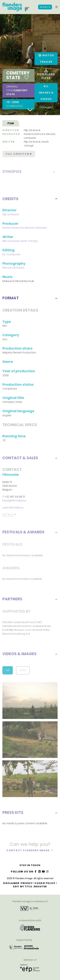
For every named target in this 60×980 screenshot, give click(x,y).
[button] (56, 7)
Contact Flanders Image (28, 851)
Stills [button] (23, 671)
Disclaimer (11, 883)
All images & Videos (46, 93)
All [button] (8, 671)
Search (45, 7)
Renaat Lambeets (36, 228)
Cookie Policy (45, 883)
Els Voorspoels (11, 255)
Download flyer (46, 74)
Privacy (27, 883)
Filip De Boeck (32, 131)
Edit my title (23, 887)
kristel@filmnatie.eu (14, 501)
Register (40, 887)
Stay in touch (30, 865)
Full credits (19, 154)
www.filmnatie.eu (13, 508)
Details (8, 515)
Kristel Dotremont (34, 134)
